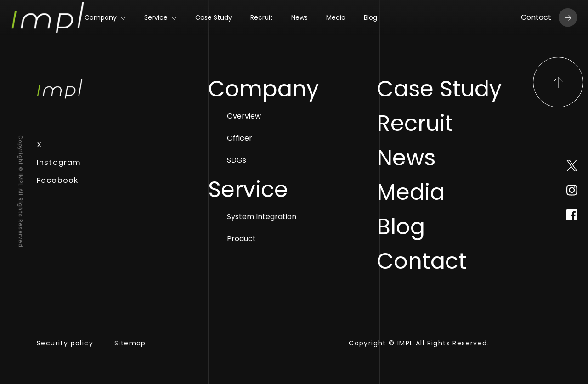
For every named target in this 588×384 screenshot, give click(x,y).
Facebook (57, 180)
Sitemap (130, 344)
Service (156, 17)
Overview (257, 117)
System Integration (274, 217)
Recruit (262, 17)
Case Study (214, 17)
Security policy (65, 344)
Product (254, 239)
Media (336, 17)
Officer (252, 139)
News (300, 17)
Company (101, 17)
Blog (370, 17)
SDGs (249, 161)
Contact (549, 17)
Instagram (59, 162)
